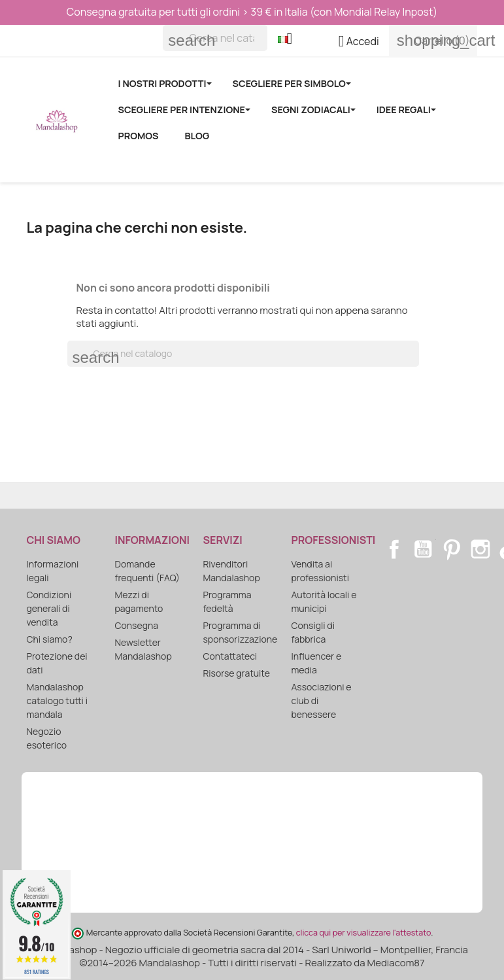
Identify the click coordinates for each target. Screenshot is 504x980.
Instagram (480, 549)
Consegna (137, 625)
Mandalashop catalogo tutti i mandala (57, 701)
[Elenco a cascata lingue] (290, 40)
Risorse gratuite (237, 673)
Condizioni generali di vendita (49, 608)
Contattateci (230, 656)
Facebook (394, 549)
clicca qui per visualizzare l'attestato (363, 933)
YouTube (423, 549)
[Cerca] (215, 38)
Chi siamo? (50, 639)
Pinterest (452, 549)
